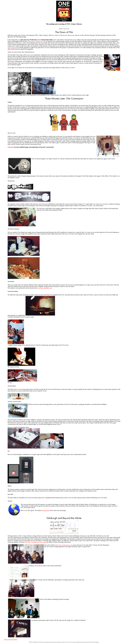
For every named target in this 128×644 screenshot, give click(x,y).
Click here (11, 147)
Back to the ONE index (11, 639)
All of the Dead (12, 48)
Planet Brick (46, 510)
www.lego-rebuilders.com (45, 288)
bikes (69, 68)
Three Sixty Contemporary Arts (36, 41)
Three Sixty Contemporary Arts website (35, 542)
